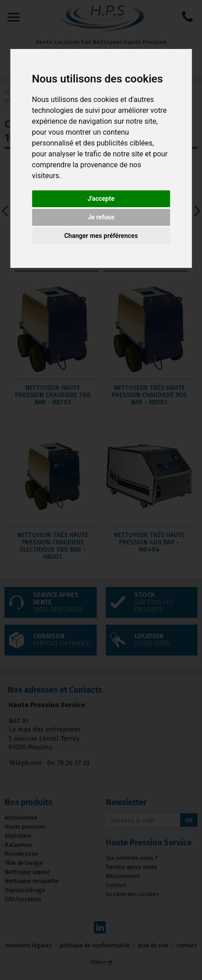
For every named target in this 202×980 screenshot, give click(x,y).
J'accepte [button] (101, 199)
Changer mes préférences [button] (101, 236)
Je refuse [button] (101, 217)
